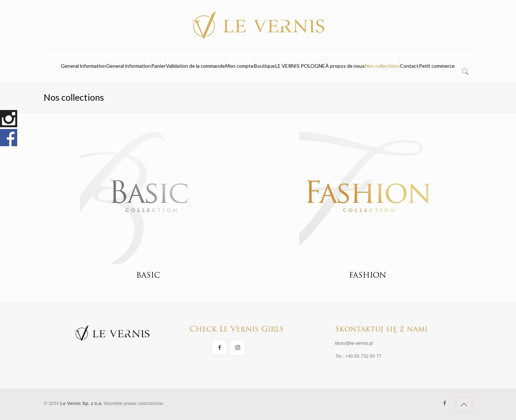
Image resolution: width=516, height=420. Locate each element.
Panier (158, 66)
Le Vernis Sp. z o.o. (81, 403)
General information (83, 66)
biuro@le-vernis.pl (354, 343)
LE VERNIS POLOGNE (300, 66)
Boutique (264, 66)
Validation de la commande (195, 66)
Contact (409, 66)
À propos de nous (345, 66)
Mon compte (240, 66)
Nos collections (382, 66)
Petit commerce (437, 66)
